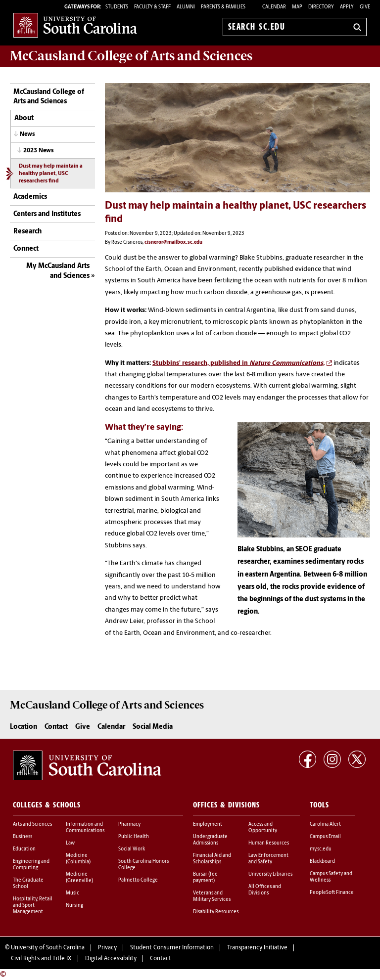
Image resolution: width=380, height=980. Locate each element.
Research (27, 232)
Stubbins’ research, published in (238, 363)
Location (24, 727)
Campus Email (325, 837)
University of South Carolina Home (75, 25)
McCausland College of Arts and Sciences (49, 97)
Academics (30, 197)
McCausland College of (131, 56)
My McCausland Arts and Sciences (58, 271)
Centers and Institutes (47, 214)
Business (23, 837)
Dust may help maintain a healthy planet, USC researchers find (51, 174)
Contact (56, 727)
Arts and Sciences (32, 824)
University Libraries (270, 874)
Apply (347, 7)
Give (365, 7)
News (27, 134)
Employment (208, 824)
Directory (321, 7)
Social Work (132, 849)
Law (70, 843)
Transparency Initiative (257, 948)
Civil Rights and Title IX (41, 959)
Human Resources (269, 843)
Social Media (153, 727)
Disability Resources (216, 912)
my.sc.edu (321, 849)
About (24, 118)
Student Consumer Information (172, 948)
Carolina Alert (325, 824)
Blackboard (322, 862)
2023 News (39, 151)
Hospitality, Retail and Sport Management (33, 906)
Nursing (74, 906)
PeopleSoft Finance (332, 893)
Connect (26, 249)
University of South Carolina (48, 948)
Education (24, 849)
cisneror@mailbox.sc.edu (173, 243)
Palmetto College (138, 880)
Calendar (274, 7)
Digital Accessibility (111, 959)
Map (297, 7)
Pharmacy (129, 824)
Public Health (134, 837)
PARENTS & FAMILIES (223, 7)
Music (72, 893)
